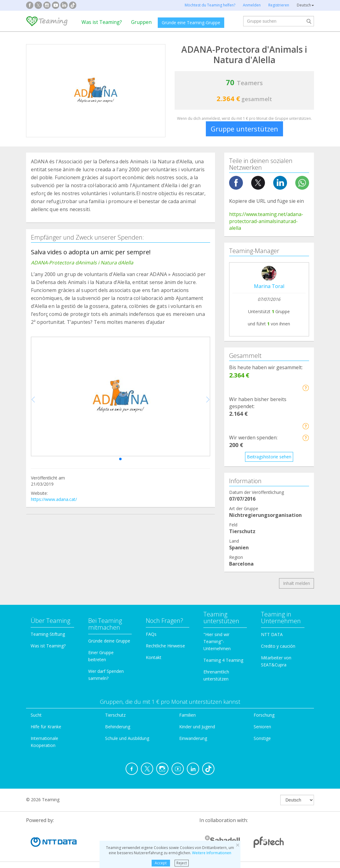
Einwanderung (193, 738)
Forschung (264, 715)
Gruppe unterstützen (244, 129)
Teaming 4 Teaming (223, 660)
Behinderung (118, 727)
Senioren (262, 727)
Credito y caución (278, 646)
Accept (161, 863)
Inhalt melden (297, 583)
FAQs (151, 634)
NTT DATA (272, 634)
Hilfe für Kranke (46, 727)
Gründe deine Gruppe (109, 641)
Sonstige (262, 738)
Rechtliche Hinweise (165, 646)
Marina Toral (269, 286)
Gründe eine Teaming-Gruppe (191, 23)
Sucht (36, 715)
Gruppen (141, 22)
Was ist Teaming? (102, 22)
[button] (120, 459)
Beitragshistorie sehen (269, 457)
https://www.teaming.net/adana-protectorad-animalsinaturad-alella (266, 221)
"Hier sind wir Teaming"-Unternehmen (217, 641)
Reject (182, 863)
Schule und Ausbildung (127, 738)
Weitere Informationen (212, 853)
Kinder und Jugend (197, 727)
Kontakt (154, 657)
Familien (187, 715)
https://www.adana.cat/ (54, 499)
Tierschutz (115, 715)
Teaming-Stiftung (48, 634)
